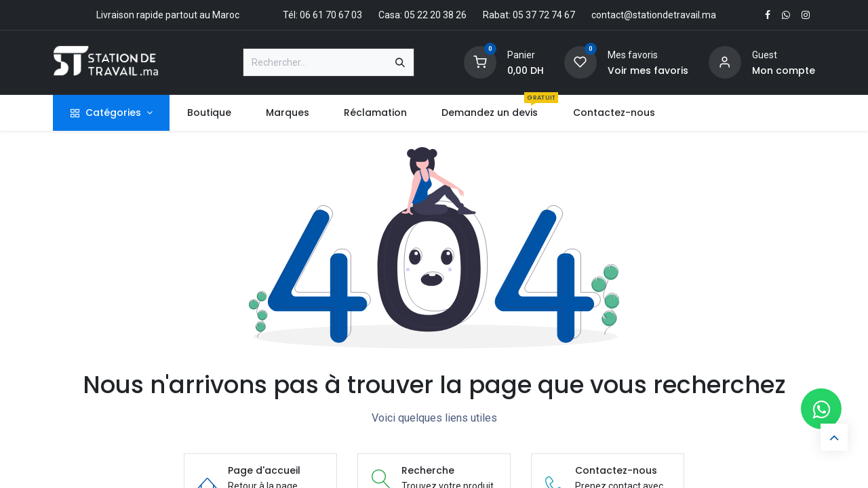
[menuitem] (209, 113)
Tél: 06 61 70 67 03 (322, 15)
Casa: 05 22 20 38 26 (422, 15)
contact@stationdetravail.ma (654, 15)
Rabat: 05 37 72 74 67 (529, 15)
